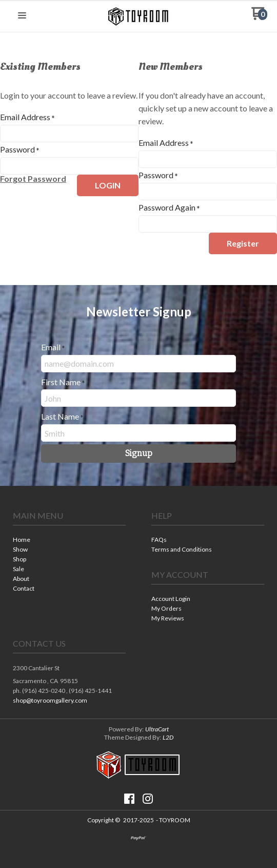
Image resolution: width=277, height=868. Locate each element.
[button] (22, 16)
